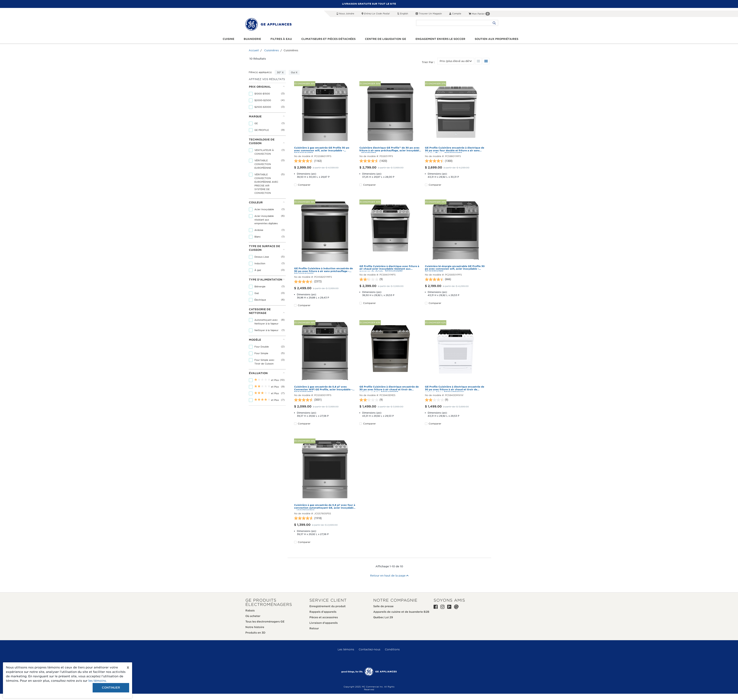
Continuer (111, 688)
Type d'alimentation (267, 280)
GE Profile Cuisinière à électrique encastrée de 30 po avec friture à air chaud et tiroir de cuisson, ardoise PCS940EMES (389, 389)
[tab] (267, 98)
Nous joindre (345, 14)
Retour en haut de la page (389, 576)
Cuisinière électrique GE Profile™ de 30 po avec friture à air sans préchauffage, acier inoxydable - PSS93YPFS (390, 150)
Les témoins (346, 649)
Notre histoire (255, 627)
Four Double (262, 347)
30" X (280, 72)
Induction (260, 263)
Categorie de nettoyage (267, 311)
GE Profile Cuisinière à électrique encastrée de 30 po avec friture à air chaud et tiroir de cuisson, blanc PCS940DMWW (455, 389)
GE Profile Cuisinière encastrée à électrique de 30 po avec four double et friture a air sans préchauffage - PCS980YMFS (455, 150)
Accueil (254, 50)
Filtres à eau (281, 39)
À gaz (258, 270)
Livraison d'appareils (324, 623)
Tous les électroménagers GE (265, 622)
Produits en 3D (255, 633)
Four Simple (262, 353)
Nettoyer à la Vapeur (267, 330)
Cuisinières (271, 50)
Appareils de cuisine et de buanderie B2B (401, 612)
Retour (314, 628)
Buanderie (252, 39)
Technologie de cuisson (267, 141)
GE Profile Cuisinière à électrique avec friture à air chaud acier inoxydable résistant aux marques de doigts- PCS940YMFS (389, 268)
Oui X (294, 72)
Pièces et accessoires (324, 617)
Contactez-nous (369, 649)
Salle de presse (383, 606)
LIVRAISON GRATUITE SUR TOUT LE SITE (369, 4)
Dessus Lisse (262, 257)
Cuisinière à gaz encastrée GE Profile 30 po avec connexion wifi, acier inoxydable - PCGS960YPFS (322, 150)
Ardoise (259, 230)
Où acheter (253, 616)
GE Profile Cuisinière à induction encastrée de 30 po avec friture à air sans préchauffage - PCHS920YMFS (323, 270)
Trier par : (428, 62)
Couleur (267, 202)
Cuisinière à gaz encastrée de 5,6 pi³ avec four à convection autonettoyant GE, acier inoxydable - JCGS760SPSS (325, 507)
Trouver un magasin (429, 14)
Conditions (392, 649)
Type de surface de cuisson (267, 248)
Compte (455, 14)
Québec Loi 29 (383, 617)
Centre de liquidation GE (386, 39)
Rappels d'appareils (323, 612)
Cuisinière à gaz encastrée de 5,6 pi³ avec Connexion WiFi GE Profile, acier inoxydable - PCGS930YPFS (323, 389)
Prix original (267, 87)
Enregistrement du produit (327, 606)
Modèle (267, 340)
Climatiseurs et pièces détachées (328, 39)
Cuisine (229, 39)
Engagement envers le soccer (440, 39)
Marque (267, 116)
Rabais (250, 610)
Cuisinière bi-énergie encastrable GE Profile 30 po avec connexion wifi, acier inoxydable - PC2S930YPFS (455, 268)
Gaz (257, 293)
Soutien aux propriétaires (496, 39)
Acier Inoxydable (265, 209)
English (403, 14)
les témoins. (98, 681)
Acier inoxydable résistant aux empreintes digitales (266, 220)
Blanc (258, 237)
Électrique (261, 300)
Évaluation (267, 373)
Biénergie (260, 287)
